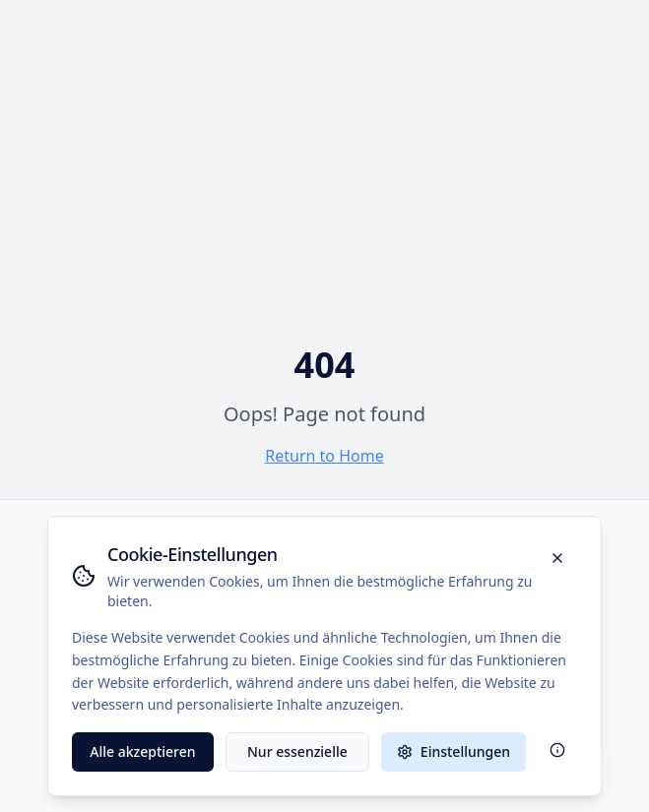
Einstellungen (454, 751)
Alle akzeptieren (142, 751)
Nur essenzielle (297, 751)
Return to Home (324, 456)
